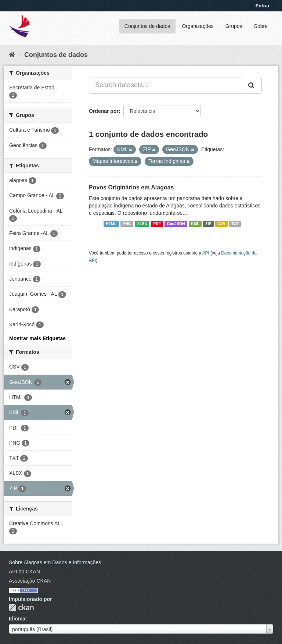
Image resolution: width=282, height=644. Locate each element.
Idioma (17, 619)
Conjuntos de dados (147, 26)
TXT (235, 224)
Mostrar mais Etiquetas (37, 338)
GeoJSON (176, 224)
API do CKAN (24, 572)
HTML (111, 224)
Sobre (261, 26)
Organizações (198, 26)
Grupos (234, 26)
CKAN (21, 607)
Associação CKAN (30, 581)
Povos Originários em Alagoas (131, 187)
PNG (127, 224)
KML (195, 224)
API (206, 253)
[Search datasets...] (166, 85)
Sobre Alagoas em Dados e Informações (55, 562)
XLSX (142, 224)
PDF (157, 224)
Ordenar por (104, 111)
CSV (221, 224)
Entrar (263, 6)
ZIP (208, 224)
